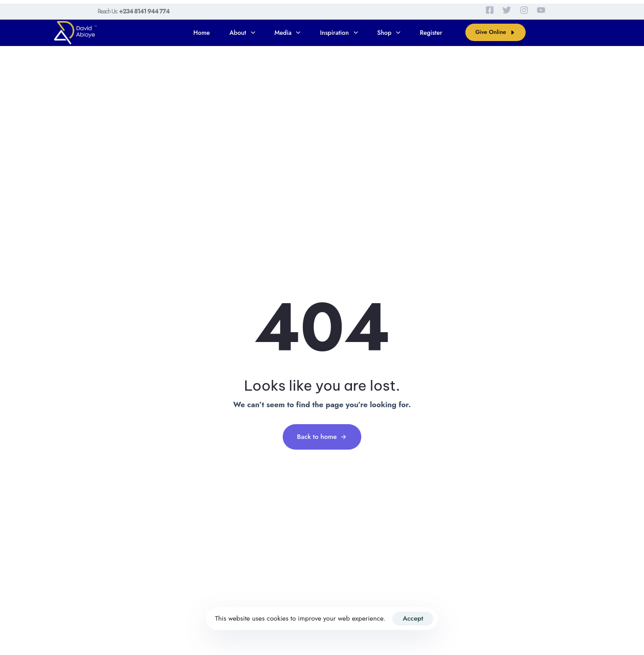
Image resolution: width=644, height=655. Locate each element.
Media (288, 33)
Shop (389, 33)
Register (431, 33)
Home (202, 33)
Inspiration (339, 33)
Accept (413, 618)
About (242, 33)
